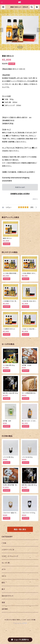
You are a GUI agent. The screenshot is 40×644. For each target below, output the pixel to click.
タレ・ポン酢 (6, 563)
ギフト (4, 569)
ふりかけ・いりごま (8, 550)
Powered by (20, 623)
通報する (35, 199)
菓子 (3, 589)
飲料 (3, 583)
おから (4, 576)
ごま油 (4, 543)
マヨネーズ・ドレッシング (10, 556)
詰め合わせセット (8, 596)
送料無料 (5, 609)
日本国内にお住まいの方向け (20, 194)
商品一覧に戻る (20, 529)
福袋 (3, 602)
